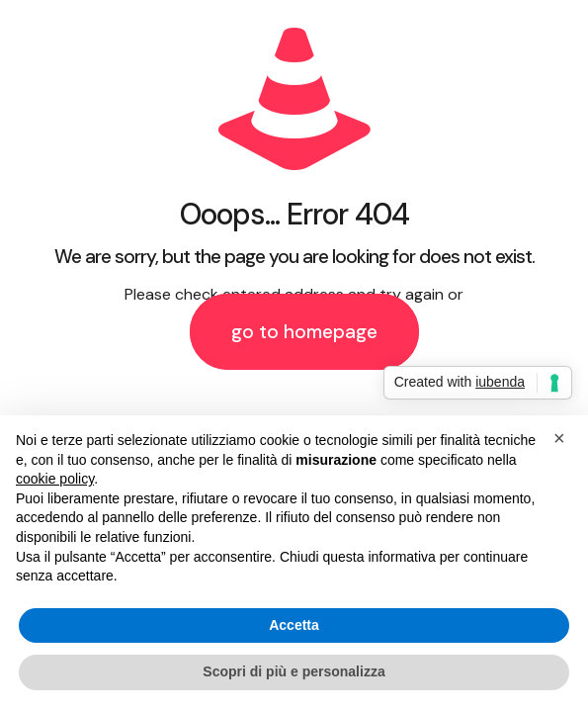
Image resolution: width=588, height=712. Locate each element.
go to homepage (304, 332)
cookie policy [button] (55, 479)
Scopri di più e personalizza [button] (294, 671)
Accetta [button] (294, 625)
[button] (562, 447)
